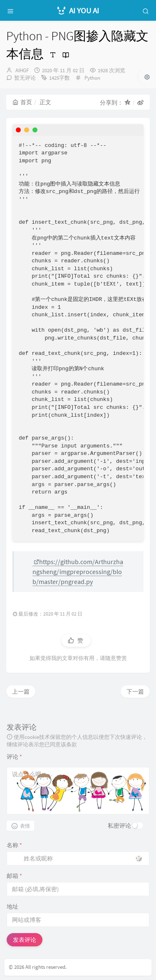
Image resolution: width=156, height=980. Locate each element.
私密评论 (119, 826)
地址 (12, 907)
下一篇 (135, 692)
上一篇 (21, 692)
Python (92, 78)
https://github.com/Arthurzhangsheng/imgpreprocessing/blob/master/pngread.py (78, 572)
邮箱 (14, 876)
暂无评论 (25, 78)
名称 (14, 845)
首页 (22, 102)
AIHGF (22, 70)
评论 (14, 757)
